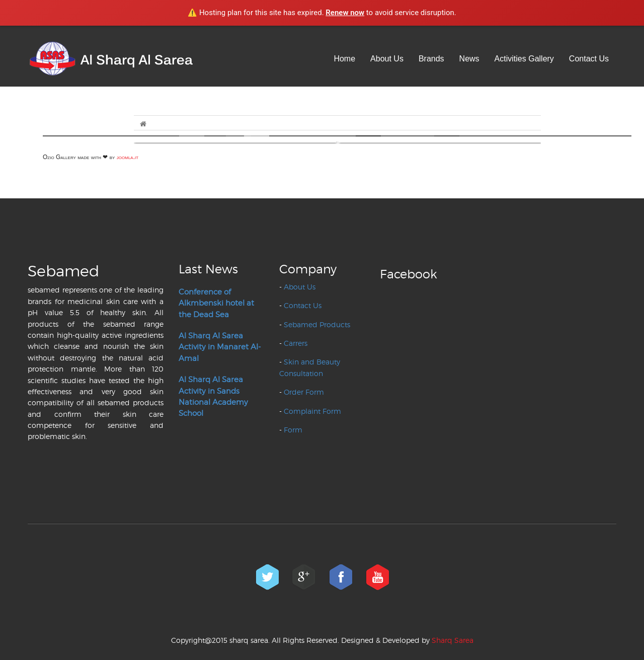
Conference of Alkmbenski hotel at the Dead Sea (216, 303)
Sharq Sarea (453, 640)
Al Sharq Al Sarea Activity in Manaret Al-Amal (220, 347)
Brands (431, 59)
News (469, 59)
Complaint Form (312, 411)
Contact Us (589, 59)
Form (293, 430)
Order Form (304, 392)
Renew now (345, 13)
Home (344, 59)
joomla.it (128, 157)
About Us (387, 59)
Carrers (296, 343)
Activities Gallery (524, 59)
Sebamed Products (317, 324)
